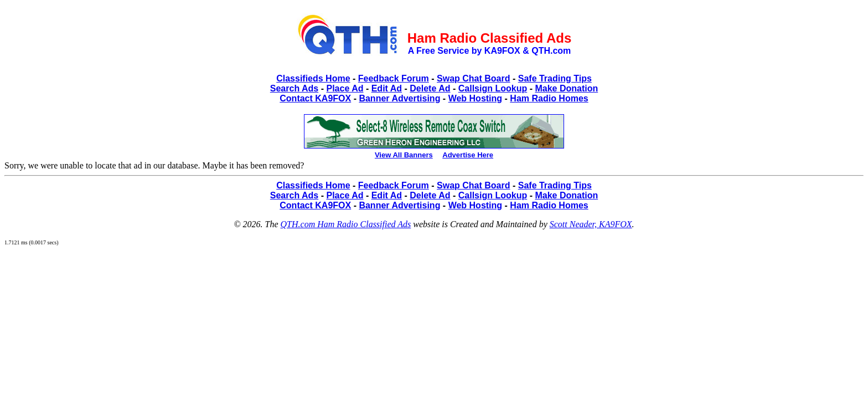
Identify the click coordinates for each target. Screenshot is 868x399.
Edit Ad (387, 88)
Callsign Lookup (493, 88)
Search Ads (294, 88)
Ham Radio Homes (549, 98)
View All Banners (404, 155)
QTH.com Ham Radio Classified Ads (346, 224)
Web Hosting (475, 98)
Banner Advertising (399, 98)
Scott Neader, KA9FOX (591, 224)
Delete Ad (430, 88)
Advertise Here (468, 155)
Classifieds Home (313, 78)
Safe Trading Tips (555, 78)
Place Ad (345, 88)
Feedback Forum (394, 78)
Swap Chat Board (473, 78)
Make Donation (566, 88)
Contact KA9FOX (315, 98)
